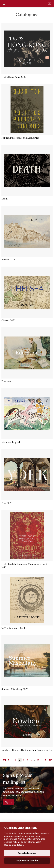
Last (51, 760)
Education (7, 381)
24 (38, 760)
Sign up (8, 802)
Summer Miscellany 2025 (15, 689)
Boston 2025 (8, 260)
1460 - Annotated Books (14, 628)
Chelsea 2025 (8, 320)
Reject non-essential (27, 861)
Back (9, 760)
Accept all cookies (27, 853)
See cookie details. (14, 845)
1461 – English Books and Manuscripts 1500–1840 (25, 566)
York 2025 (7, 503)
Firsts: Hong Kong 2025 (14, 77)
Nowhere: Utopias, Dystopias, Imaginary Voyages (27, 750)
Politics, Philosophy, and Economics (20, 138)
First (4, 760)
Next (46, 760)
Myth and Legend (11, 442)
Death (5, 199)
